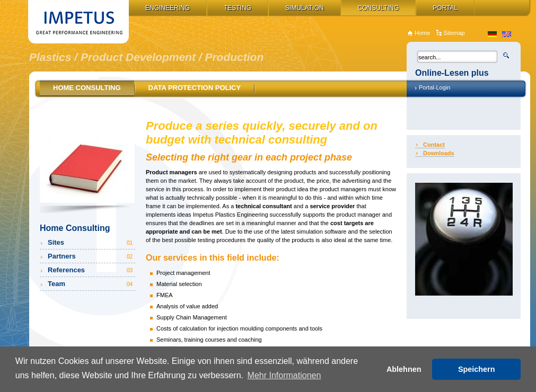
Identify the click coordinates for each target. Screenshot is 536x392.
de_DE (492, 34)
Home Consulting (87, 88)
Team (91, 284)
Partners (91, 256)
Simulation (304, 8)
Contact (434, 145)
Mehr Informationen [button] (284, 375)
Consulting (379, 8)
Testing (238, 8)
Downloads (439, 153)
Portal (445, 8)
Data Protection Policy (195, 88)
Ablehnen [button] (404, 369)
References (91, 270)
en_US (507, 34)
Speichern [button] (477, 369)
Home (422, 33)
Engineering (168, 8)
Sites (91, 242)
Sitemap (454, 33)
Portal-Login (434, 87)
